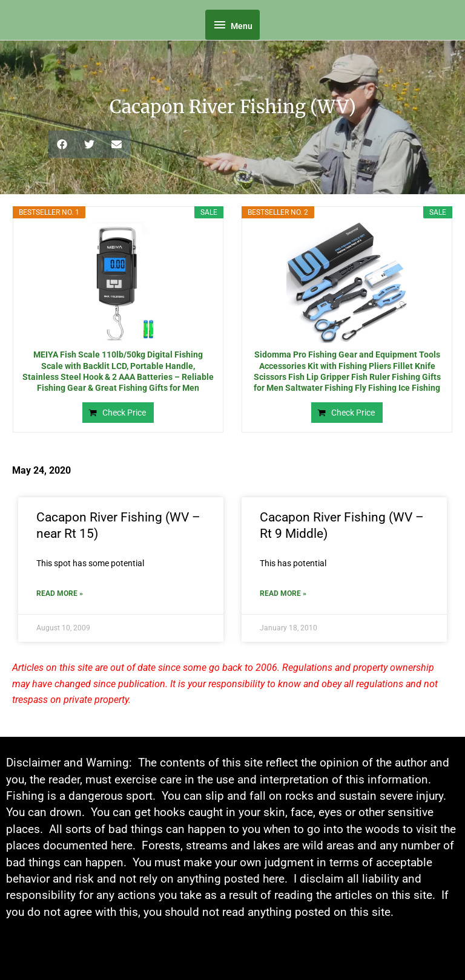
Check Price (124, 413)
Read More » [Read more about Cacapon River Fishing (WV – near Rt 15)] (60, 593)
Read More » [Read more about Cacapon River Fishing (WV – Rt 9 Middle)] (283, 593)
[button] (62, 144)
